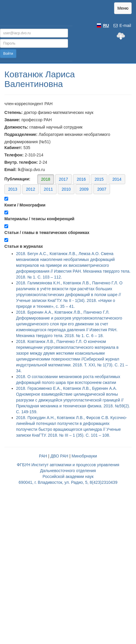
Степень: (14, 112)
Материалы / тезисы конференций (39, 219)
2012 (30, 189)
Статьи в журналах (24, 246)
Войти (8, 54)
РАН (43, 456)
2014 (117, 179)
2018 (46, 179)
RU (106, 25)
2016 (81, 179)
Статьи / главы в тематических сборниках (47, 233)
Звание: (12, 120)
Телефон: (14, 155)
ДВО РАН (59, 456)
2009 (84, 189)
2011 (48, 189)
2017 (63, 179)
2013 (13, 189)
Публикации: (65, 184)
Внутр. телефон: (21, 162)
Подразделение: (21, 134)
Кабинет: (13, 148)
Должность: (16, 127)
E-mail (122, 25)
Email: (11, 170)
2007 (102, 189)
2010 (66, 189)
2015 (99, 179)
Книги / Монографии (25, 205)
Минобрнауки (84, 456)
